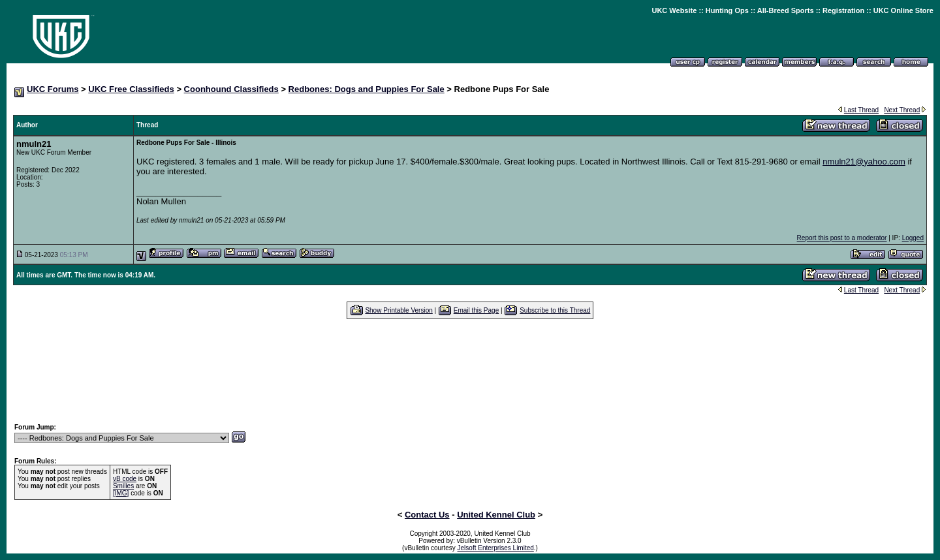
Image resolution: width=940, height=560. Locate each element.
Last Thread (861, 110)
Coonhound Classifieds (231, 89)
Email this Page (476, 310)
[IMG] (121, 493)
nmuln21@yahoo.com (864, 162)
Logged (913, 238)
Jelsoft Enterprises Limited (496, 548)
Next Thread (902, 110)
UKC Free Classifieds (131, 89)
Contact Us (427, 515)
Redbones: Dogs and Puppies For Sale (367, 89)
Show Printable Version (399, 310)
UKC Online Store (903, 10)
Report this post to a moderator (842, 238)
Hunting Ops (727, 10)
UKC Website (674, 10)
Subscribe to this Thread (555, 310)
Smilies (123, 486)
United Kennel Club (496, 515)
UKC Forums (53, 89)
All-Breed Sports (786, 10)
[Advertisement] (470, 371)
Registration (843, 10)
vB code (125, 479)
